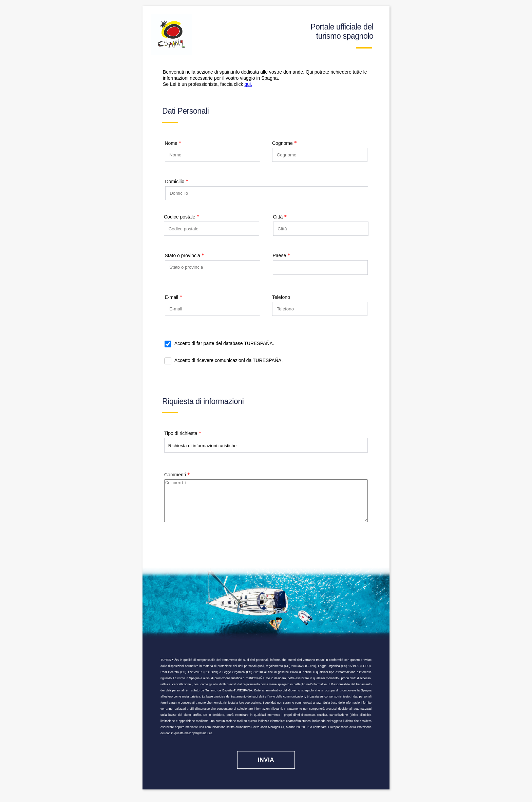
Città (278, 217)
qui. (248, 84)
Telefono (281, 297)
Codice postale (180, 217)
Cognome (282, 143)
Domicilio (175, 182)
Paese (280, 255)
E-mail (172, 297)
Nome (171, 143)
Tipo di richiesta (181, 433)
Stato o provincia (183, 255)
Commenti (175, 475)
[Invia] (266, 768)
